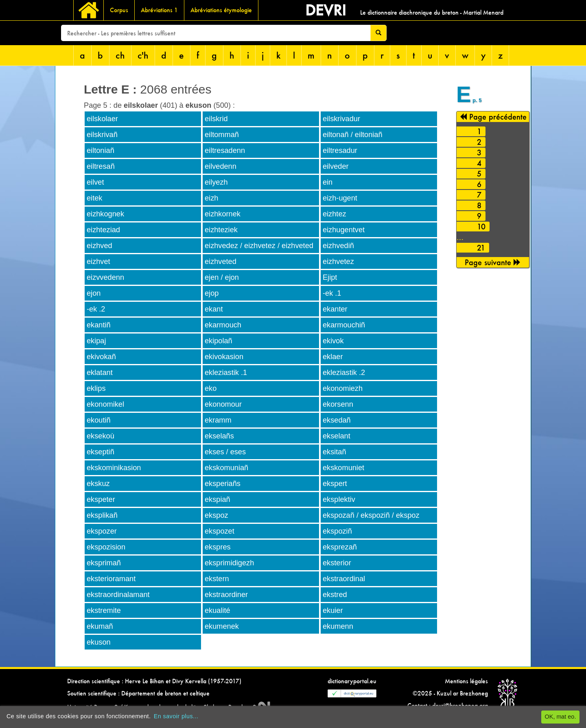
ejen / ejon (222, 277)
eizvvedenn (105, 277)
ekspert (335, 484)
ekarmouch (223, 325)
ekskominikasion (114, 468)
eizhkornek (223, 214)
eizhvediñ (338, 246)
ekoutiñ (99, 420)
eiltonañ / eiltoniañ (353, 135)
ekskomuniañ (226, 468)
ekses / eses (225, 452)
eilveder (336, 166)
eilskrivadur (341, 119)
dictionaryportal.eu (352, 681)
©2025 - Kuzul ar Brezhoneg (450, 693)
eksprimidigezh (229, 563)
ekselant (337, 436)
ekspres (218, 547)
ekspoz (216, 515)
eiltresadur (340, 150)
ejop (212, 293)
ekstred (335, 595)
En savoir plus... (176, 716)
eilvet (95, 182)
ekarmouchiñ (344, 325)
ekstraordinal (344, 579)
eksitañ (335, 452)
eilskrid (216, 119)
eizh (211, 198)
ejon (94, 293)
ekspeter (101, 499)
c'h (143, 55)
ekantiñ (99, 325)
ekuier (333, 610)
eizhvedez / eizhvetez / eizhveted (259, 246)
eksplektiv (339, 499)
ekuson (99, 642)
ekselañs (219, 436)
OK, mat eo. (561, 717)
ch (120, 55)
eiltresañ (101, 166)
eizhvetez (338, 262)
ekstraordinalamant (118, 595)
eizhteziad (103, 230)
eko (211, 388)
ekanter (335, 309)
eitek (94, 198)
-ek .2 (96, 309)
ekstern (217, 579)
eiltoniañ (101, 150)
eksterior (337, 563)
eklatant (100, 373)
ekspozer (102, 531)
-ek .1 (332, 293)
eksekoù (101, 436)
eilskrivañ (102, 135)
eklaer (333, 357)
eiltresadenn (225, 150)
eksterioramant (111, 579)
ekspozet (220, 531)
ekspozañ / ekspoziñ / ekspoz (371, 515)
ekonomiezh (343, 388)
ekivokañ (101, 357)
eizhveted (221, 262)
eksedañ (337, 420)
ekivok (333, 341)
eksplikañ (102, 515)
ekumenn (338, 626)
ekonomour (223, 404)
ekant (214, 309)
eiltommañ (222, 135)
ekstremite (104, 610)
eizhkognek (105, 214)
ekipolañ (219, 341)
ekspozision (106, 547)
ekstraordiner (226, 595)
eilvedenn (221, 166)
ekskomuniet (343, 468)
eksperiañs (223, 484)
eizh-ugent (340, 198)
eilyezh (216, 182)
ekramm (218, 420)
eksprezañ (340, 547)
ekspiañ (218, 499)
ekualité (218, 610)
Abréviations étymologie (221, 10)
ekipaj (96, 341)
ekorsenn (338, 404)
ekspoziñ (337, 531)
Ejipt (330, 277)
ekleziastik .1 (226, 373)
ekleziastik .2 (344, 373)
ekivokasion (224, 357)
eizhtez (335, 214)
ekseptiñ (101, 452)
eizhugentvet (344, 230)
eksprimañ (104, 563)
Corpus (119, 10)
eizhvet (98, 262)
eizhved (99, 246)
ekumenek (222, 626)
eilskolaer (102, 119)
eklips (96, 388)
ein (328, 182)
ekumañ (100, 626)
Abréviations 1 (159, 10)
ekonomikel (105, 404)
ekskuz (98, 484)
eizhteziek (221, 230)
